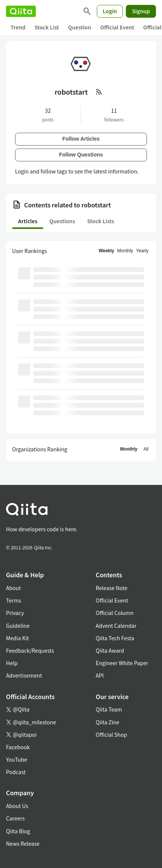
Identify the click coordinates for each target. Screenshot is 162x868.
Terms (14, 600)
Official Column (115, 613)
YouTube (17, 759)
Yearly (142, 251)
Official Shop (111, 735)
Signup (141, 11)
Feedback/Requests (30, 650)
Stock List (47, 27)
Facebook (18, 747)
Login (110, 11)
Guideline (18, 626)
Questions (62, 221)
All (146, 449)
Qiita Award (110, 650)
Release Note (112, 588)
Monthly (125, 251)
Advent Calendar (116, 626)
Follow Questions (81, 155)
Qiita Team (109, 709)
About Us (17, 806)
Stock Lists (101, 221)
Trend (18, 27)
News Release (23, 843)
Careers (15, 818)
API (100, 675)
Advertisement (24, 675)
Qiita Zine (108, 722)
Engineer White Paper (122, 663)
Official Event (117, 27)
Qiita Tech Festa (115, 638)
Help (12, 663)
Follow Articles (81, 139)
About (13, 588)
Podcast (16, 772)
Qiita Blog (18, 831)
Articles (28, 221)
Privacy (15, 613)
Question (80, 27)
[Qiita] (21, 11)
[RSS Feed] (99, 92)
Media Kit (18, 638)
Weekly (106, 251)
